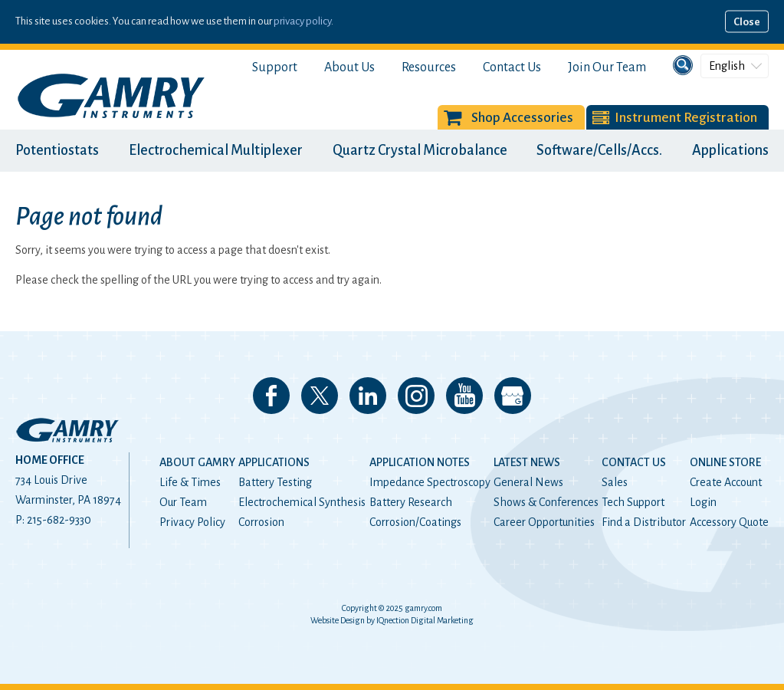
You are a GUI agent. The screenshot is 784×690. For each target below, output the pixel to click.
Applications (730, 150)
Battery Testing (275, 482)
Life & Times (190, 482)
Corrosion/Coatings (415, 522)
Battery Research (411, 502)
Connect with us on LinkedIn (368, 396)
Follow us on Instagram (416, 396)
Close (747, 22)
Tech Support (633, 502)
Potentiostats (57, 150)
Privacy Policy (192, 522)
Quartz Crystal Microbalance (420, 150)
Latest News (527, 462)
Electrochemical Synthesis (302, 502)
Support (275, 67)
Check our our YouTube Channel (464, 396)
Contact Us (512, 67)
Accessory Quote (729, 522)
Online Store (725, 462)
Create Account (726, 482)
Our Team (183, 502)
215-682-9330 (59, 520)
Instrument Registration (686, 118)
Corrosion (261, 522)
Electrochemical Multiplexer (216, 150)
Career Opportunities (544, 522)
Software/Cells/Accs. (599, 150)
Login (703, 502)
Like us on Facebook (271, 396)
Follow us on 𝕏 (320, 396)
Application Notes (420, 462)
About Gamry (197, 462)
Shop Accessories (522, 118)
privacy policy (302, 21)
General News (528, 482)
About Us (349, 67)
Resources (429, 67)
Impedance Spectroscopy (430, 482)
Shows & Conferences (546, 502)
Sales (615, 482)
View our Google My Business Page (513, 396)
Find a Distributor (644, 522)
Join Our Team (607, 67)
